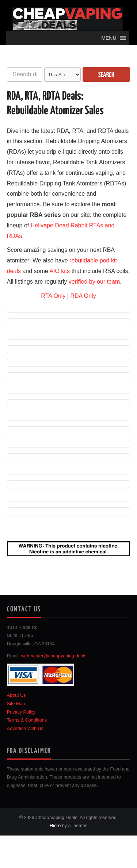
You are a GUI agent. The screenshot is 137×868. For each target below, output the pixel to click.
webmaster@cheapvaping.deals (54, 656)
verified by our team (94, 282)
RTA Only (53, 296)
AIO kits (60, 271)
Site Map (16, 704)
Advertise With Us (25, 729)
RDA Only (83, 296)
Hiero (55, 826)
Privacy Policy (21, 712)
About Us (16, 695)
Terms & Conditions (27, 720)
